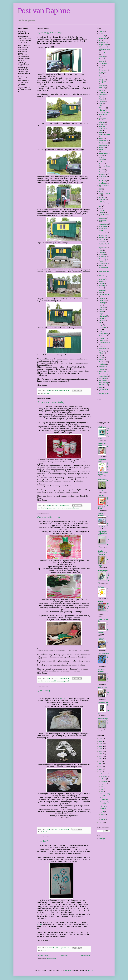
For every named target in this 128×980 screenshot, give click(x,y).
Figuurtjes (102, 97)
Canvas (101, 59)
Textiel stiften (103, 334)
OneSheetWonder (104, 244)
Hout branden (103, 143)
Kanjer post (103, 176)
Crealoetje (101, 495)
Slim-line (102, 309)
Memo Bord (103, 226)
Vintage (101, 357)
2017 (101, 761)
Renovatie (108, 692)
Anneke (40, 924)
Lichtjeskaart (103, 204)
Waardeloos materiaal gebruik (70, 508)
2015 (101, 766)
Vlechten (102, 360)
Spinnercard (103, 316)
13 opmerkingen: (65, 505)
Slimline (101, 312)
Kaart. (101, 162)
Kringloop (102, 199)
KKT (100, 189)
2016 (101, 764)
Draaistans (102, 86)
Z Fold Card (103, 385)
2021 (101, 751)
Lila (100, 206)
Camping (102, 57)
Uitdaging (102, 351)
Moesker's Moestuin (101, 671)
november (104, 776)
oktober (103, 779)
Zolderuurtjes (102, 479)
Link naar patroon (102, 211)
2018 (101, 759)
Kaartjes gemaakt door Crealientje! (102, 553)
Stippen (108, 722)
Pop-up (101, 265)
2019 (101, 756)
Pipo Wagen (47, 393)
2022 (101, 749)
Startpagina (103, 839)
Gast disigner (103, 115)
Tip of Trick (103, 338)
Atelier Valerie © (103, 702)
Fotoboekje (102, 108)
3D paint (101, 31)
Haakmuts (101, 602)
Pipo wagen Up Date (50, 33)
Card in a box (103, 63)
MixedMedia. (103, 233)
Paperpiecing (103, 248)
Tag (100, 329)
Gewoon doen (102, 688)
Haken (101, 133)
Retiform (102, 290)
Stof (100, 323)
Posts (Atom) (52, 959)
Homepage (65, 956)
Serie (100, 305)
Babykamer (103, 47)
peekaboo (102, 252)
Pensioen (102, 254)
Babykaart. (102, 43)
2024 (101, 744)
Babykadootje (103, 45)
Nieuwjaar (102, 242)
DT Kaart (102, 88)
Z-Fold (101, 387)
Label (101, 202)
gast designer (103, 112)
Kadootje (102, 172)
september (104, 781)
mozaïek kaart (103, 235)
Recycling (102, 283)
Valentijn (102, 353)
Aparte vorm (103, 38)
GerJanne (101, 587)
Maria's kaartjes (103, 719)
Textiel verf (103, 336)
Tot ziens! (108, 591)
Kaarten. (102, 164)
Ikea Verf (102, 147)
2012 (101, 823)
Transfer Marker (104, 343)
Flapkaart (102, 101)
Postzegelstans (104, 271)
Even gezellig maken (49, 517)
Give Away (44, 690)
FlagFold (102, 99)
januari (103, 819)
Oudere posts (86, 956)
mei (102, 792)
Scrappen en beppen (102, 461)
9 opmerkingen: (65, 678)
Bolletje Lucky (102, 427)
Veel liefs (43, 841)
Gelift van (102, 122)
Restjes (101, 288)
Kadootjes (102, 174)
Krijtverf (102, 197)
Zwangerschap (104, 389)
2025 (101, 741)
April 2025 (108, 643)
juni (102, 789)
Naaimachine (103, 237)
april (102, 812)
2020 (101, 754)
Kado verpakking (104, 166)
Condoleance (103, 70)
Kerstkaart (102, 181)
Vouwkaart (102, 362)
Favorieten (102, 95)
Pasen (101, 250)
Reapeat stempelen (102, 276)
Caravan (101, 61)
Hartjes (101, 139)
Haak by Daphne (103, 571)
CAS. (100, 68)
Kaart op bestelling (102, 159)
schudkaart (102, 298)
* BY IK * (101, 639)
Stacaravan (102, 320)
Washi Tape (103, 372)
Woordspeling (103, 383)
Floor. (101, 106)
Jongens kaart (103, 150)
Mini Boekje (103, 229)
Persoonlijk (103, 257)
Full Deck (102, 110)
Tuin (100, 346)
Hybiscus (108, 448)
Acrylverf (102, 36)
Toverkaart (102, 340)
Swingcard (102, 327)
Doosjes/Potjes (104, 82)
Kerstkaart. (102, 183)
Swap (100, 325)
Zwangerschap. (104, 393)
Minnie (101, 231)
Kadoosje (102, 170)
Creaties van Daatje (102, 444)
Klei (100, 191)
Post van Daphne (44, 11)
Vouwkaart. (102, 364)
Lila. (100, 208)
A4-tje (101, 34)
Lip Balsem (102, 218)
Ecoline (101, 90)
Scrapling (102, 303)
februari (104, 817)
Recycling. (102, 286)
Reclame (101, 281)
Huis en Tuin (103, 145)
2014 (101, 769)
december (104, 774)
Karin (79, 922)
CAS (100, 66)
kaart (45, 950)
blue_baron (68, 970)
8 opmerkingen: (64, 829)
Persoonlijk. (103, 259)
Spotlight (102, 318)
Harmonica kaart (104, 135)
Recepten (102, 279)
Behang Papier (47, 508)
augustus (104, 784)
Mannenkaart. (103, 224)
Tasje (101, 331)
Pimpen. (101, 261)
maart (103, 814)
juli (102, 787)
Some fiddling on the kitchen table (102, 533)
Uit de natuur (103, 349)
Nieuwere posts (43, 956)
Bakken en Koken (104, 49)
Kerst (101, 179)
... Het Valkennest (103, 654)
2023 (101, 746)
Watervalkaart (103, 376)
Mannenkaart (103, 220)
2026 (101, 739)
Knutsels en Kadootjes (101, 514)
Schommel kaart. (104, 295)
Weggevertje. (103, 380)
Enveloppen (103, 92)
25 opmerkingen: (64, 390)
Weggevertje (103, 378)
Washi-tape (102, 374)
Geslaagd (102, 124)
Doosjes (101, 80)
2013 (101, 772)
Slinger (101, 314)
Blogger (90, 970)
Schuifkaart (102, 301)
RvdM (101, 292)
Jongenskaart (103, 153)
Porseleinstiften (104, 268)
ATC (100, 40)
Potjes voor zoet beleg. (51, 402)
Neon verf (102, 240)
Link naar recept (104, 214)
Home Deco (56, 508)
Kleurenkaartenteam (104, 194)
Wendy (63, 699)
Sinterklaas (102, 307)
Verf (100, 355)
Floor (101, 103)
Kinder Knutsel (104, 185)
